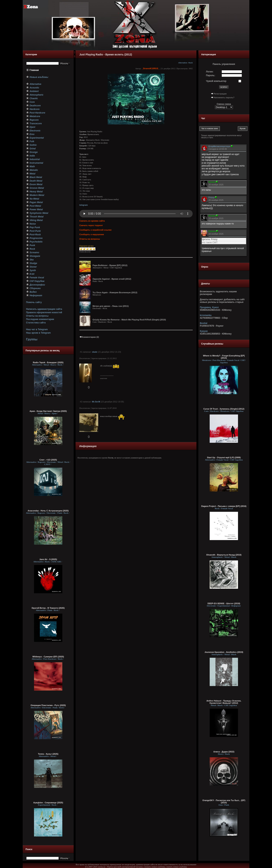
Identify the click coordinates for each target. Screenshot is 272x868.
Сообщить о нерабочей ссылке (95, 230)
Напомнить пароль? (224, 97)
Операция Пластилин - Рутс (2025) (48, 705)
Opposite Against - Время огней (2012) (112, 279)
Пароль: (211, 75)
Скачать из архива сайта (92, 221)
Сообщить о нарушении (92, 234)
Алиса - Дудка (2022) (224, 752)
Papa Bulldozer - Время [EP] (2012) (110, 265)
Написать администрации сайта (44, 309)
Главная (34, 70)
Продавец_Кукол (209, 307)
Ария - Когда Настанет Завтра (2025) (48, 411)
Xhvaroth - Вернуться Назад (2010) (224, 555)
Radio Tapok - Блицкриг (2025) (48, 362)
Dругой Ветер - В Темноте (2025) (48, 608)
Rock (191, 63)
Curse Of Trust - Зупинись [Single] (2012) (224, 409)
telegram (83, 205)
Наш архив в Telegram (38, 333)
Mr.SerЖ (96, 402)
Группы (32, 339)
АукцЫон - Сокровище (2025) (48, 803)
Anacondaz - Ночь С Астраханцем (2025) (48, 511)
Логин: (210, 72)
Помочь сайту (34, 302)
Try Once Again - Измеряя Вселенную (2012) (115, 292)
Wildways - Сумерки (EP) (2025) (48, 657)
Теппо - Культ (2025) (48, 754)
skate (95, 352)
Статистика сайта (36, 323)
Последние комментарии (40, 319)
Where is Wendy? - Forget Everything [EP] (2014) (224, 357)
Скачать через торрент (91, 225)
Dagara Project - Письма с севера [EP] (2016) (224, 506)
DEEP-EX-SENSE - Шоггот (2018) (224, 603)
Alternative (183, 63)
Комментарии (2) (89, 337)
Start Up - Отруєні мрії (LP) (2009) (224, 457)
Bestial (204, 323)
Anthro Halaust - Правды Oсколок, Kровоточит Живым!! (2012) (224, 702)
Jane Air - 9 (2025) (48, 559)
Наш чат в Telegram (37, 329)
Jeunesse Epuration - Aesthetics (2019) (224, 652)
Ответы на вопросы (37, 316)
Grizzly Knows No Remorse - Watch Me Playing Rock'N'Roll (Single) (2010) (129, 320)
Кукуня (204, 331)
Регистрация (220, 94)
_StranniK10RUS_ (151, 68)
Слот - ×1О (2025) (48, 460)
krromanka (206, 315)
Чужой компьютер (216, 81)
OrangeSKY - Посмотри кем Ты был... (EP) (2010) (224, 801)
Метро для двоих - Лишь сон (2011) (111, 306)
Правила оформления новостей (44, 312)
